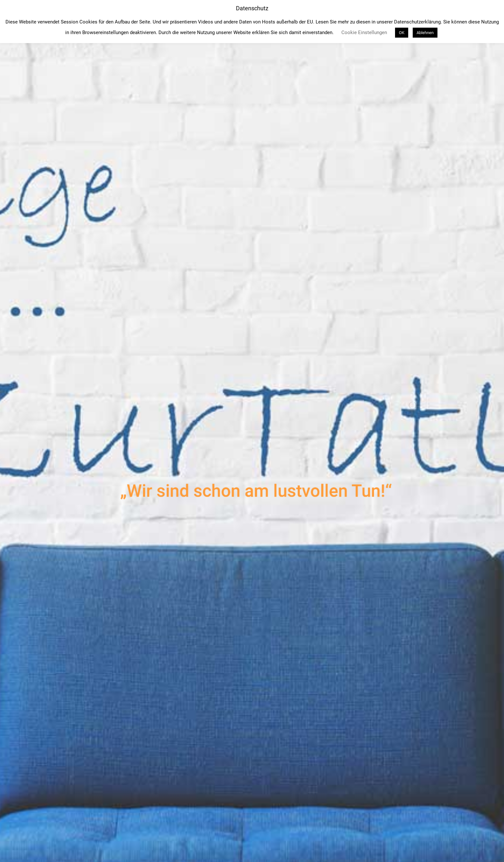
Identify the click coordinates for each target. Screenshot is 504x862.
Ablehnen (425, 33)
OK (402, 33)
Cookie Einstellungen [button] (364, 32)
